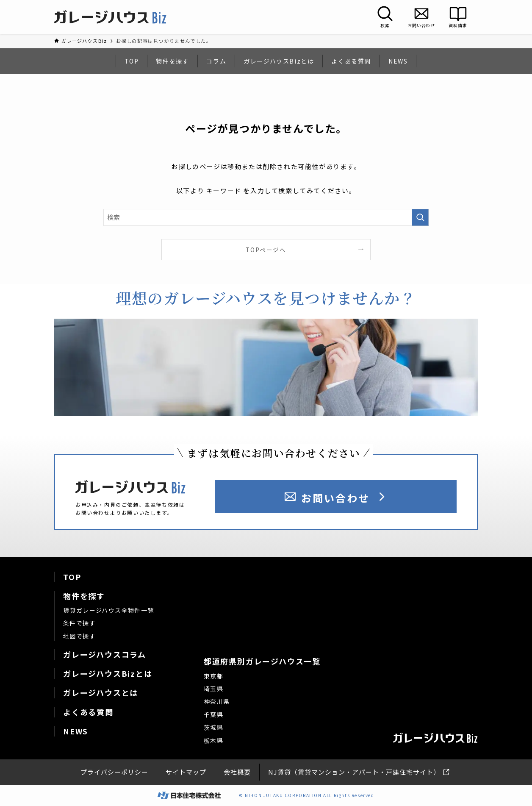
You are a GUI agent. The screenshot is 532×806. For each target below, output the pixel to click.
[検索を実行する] (420, 217)
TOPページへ (266, 250)
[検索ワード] (266, 217)
